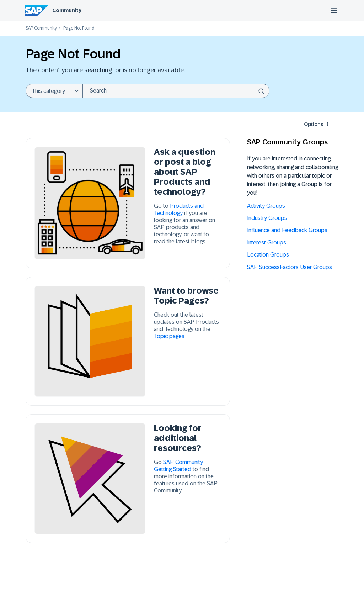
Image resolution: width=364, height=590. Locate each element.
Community (67, 10)
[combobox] (176, 91)
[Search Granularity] (54, 91)
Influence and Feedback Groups (287, 230)
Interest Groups (267, 243)
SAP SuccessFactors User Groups (290, 267)
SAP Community (41, 28)
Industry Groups (267, 218)
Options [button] (314, 124)
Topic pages (169, 336)
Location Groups (268, 255)
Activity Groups (266, 206)
